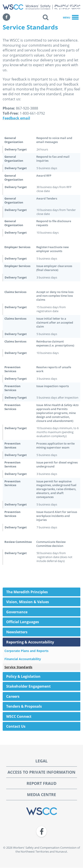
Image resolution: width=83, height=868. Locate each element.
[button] (46, 17)
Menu (71, 18)
